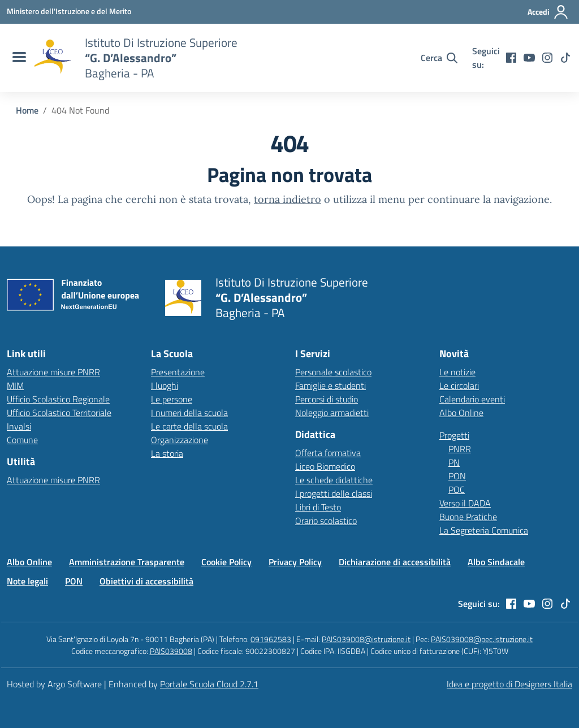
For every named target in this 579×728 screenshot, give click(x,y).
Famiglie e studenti (330, 385)
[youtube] (529, 58)
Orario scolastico (326, 521)
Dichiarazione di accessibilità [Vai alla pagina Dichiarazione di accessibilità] (395, 562)
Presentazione (178, 372)
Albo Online (461, 413)
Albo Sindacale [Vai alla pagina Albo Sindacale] (496, 562)
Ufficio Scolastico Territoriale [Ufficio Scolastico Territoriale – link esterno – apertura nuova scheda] (59, 413)
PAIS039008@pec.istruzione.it (482, 639)
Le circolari (459, 385)
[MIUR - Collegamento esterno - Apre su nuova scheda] (69, 11)
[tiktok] (565, 58)
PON (457, 476)
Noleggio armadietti (332, 413)
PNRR (460, 449)
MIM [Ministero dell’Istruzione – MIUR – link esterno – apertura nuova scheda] (15, 385)
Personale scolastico (333, 372)
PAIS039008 (171, 651)
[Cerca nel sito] (439, 58)
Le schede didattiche (334, 480)
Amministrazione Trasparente (127, 562)
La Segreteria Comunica (484, 530)
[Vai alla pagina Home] (27, 110)
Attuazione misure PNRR (53, 372)
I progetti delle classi (334, 493)
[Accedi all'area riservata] (548, 12)
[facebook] (511, 58)
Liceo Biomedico (325, 466)
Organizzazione (180, 440)
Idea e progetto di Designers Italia (509, 684)
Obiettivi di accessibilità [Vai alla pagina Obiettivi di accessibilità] (146, 581)
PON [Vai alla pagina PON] (74, 581)
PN (454, 462)
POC (457, 489)
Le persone (172, 399)
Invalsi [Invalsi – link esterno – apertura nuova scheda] (19, 426)
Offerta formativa (328, 453)
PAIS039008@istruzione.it (366, 639)
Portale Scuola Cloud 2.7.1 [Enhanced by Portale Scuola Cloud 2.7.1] (209, 684)
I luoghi (165, 385)
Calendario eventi (472, 399)
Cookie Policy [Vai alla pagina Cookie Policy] (226, 562)
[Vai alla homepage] (53, 58)
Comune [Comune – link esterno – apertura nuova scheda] (22, 440)
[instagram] (547, 58)
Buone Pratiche (468, 517)
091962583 (271, 639)
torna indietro (288, 199)
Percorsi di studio (327, 399)
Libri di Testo (318, 507)
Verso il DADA (465, 503)
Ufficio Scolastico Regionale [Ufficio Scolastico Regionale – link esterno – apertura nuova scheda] (58, 399)
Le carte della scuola (189, 426)
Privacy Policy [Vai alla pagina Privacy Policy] (295, 562)
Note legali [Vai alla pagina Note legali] (27, 581)
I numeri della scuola (189, 413)
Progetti (454, 435)
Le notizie (457, 372)
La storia (167, 453)
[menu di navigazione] (18, 58)
